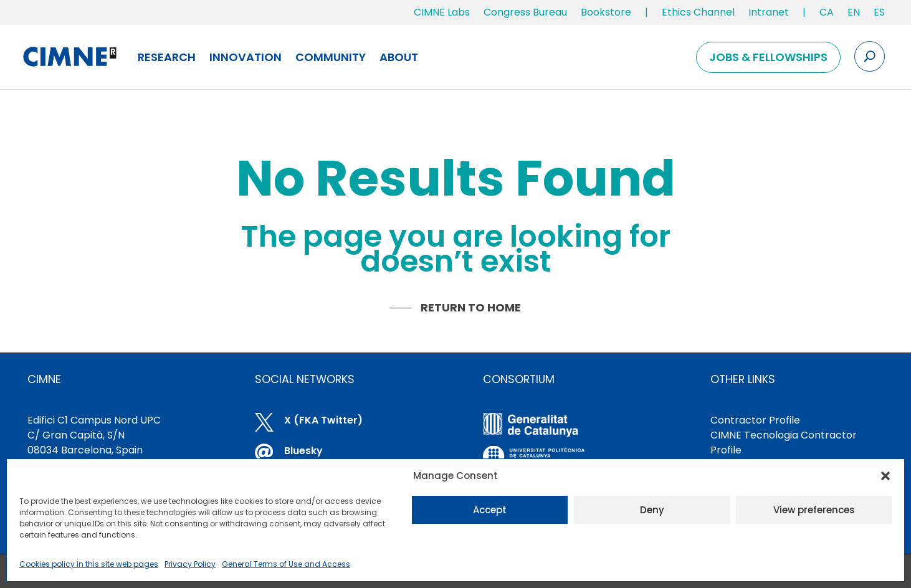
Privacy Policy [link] (190, 564)
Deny (652, 510)
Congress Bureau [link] (525, 12)
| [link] (646, 12)
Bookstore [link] (606, 12)
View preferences (814, 510)
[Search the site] (870, 56)
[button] (885, 476)
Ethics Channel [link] (698, 12)
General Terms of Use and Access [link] (286, 564)
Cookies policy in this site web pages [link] (89, 564)
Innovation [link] (246, 57)
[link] (827, 15)
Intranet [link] (769, 12)
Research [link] (167, 57)
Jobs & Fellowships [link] (768, 57)
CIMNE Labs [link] (442, 12)
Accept (490, 510)
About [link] (399, 57)
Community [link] (331, 57)
